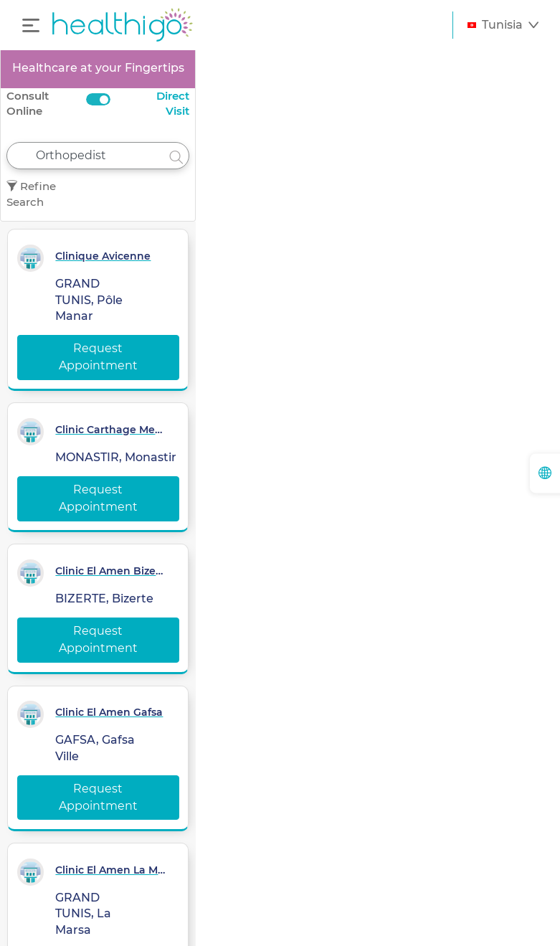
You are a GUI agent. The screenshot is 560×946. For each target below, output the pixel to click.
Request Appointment (98, 357)
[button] (503, 25)
